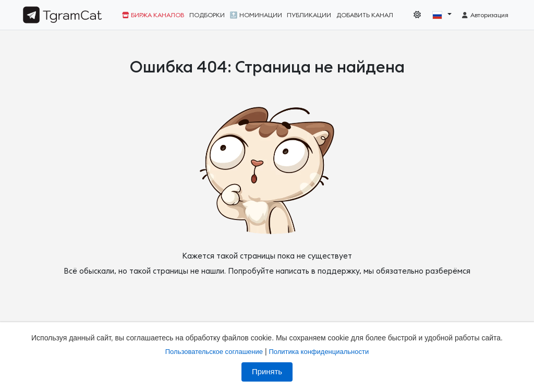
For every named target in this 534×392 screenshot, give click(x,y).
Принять (267, 372)
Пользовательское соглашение (214, 352)
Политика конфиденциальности (319, 352)
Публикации (309, 15)
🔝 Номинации (256, 15)
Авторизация (485, 15)
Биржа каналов (153, 15)
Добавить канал (365, 15)
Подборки (207, 15)
